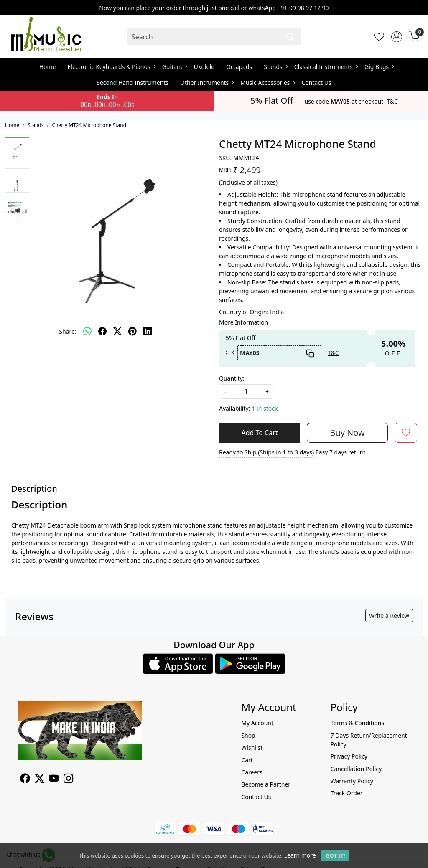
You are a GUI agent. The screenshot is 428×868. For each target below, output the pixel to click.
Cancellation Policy (356, 769)
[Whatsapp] (87, 331)
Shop (248, 735)
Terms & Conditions (358, 723)
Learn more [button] (300, 855)
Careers (252, 772)
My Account (257, 723)
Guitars (175, 67)
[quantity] (246, 392)
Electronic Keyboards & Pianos (111, 67)
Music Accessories (267, 82)
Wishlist (252, 747)
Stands (275, 67)
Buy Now (347, 433)
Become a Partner (266, 784)
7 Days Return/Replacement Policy (369, 740)
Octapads (239, 67)
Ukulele (204, 67)
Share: (68, 331)
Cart (247, 760)
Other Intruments (207, 82)
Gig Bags (379, 67)
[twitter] (117, 331)
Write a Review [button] (389, 615)
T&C (392, 102)
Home (48, 67)
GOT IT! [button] (335, 855)
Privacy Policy (349, 756)
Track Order (347, 793)
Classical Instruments (326, 67)
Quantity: (232, 378)
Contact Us (317, 82)
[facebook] (102, 331)
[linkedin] (148, 331)
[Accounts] (397, 37)
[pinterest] (132, 331)
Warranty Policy (352, 781)
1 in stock (265, 408)
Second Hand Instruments (132, 82)
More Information (243, 322)
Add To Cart (259, 433)
